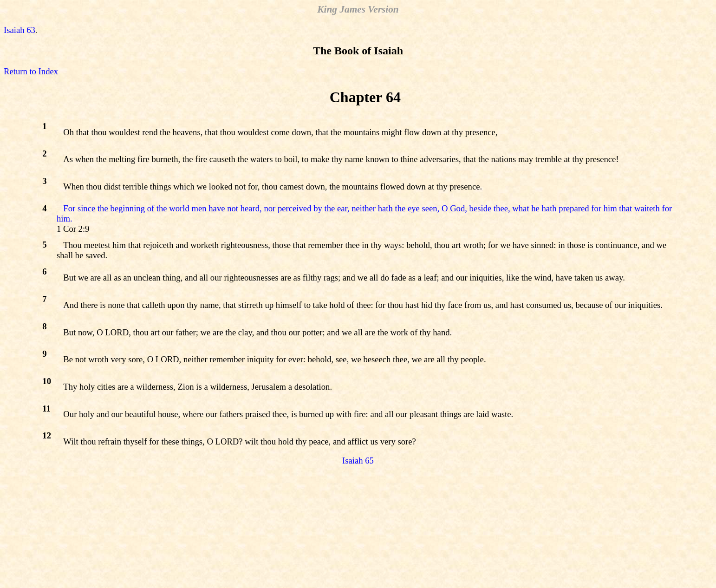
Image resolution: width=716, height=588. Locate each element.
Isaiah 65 (358, 461)
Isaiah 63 (20, 30)
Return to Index (31, 71)
